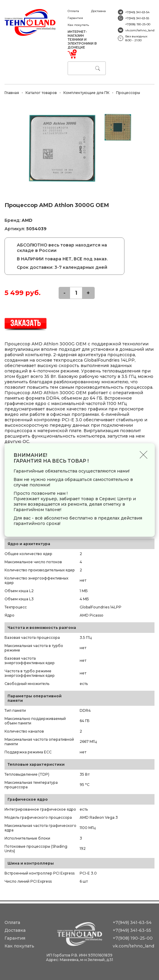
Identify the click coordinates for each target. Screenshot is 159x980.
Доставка (98, 11)
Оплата (73, 11)
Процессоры (128, 93)
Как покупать (78, 25)
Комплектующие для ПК (86, 93)
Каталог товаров (41, 93)
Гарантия (75, 18)
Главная (12, 93)
